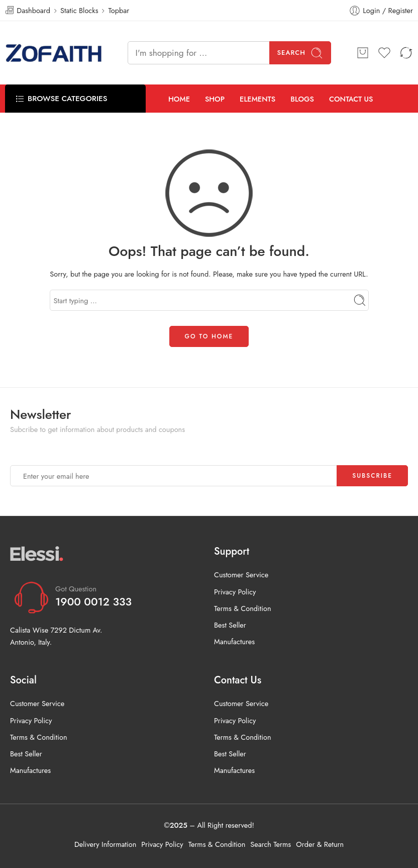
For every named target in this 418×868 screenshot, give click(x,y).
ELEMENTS (257, 99)
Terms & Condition (243, 608)
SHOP (215, 99)
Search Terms (271, 844)
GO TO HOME (209, 336)
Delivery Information (105, 844)
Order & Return (320, 844)
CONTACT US (351, 99)
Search (300, 53)
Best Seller (230, 625)
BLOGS (302, 99)
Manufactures (234, 641)
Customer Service (241, 575)
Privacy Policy (235, 592)
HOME (179, 99)
